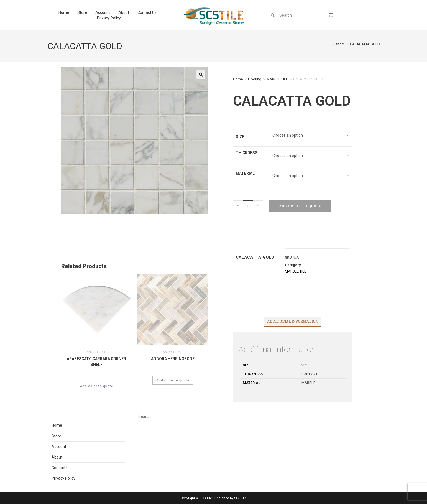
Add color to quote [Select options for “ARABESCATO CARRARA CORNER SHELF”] (97, 386)
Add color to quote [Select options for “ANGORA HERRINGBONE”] (173, 380)
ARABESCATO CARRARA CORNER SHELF (96, 362)
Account (103, 12)
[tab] (293, 322)
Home (64, 12)
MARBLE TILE (277, 79)
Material (245, 173)
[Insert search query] (172, 416)
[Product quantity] (248, 206)
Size (240, 137)
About (124, 12)
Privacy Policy (109, 18)
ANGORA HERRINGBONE (173, 359)
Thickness (247, 153)
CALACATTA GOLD (365, 44)
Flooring (255, 79)
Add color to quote (300, 206)
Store (82, 12)
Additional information (293, 321)
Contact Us (147, 12)
